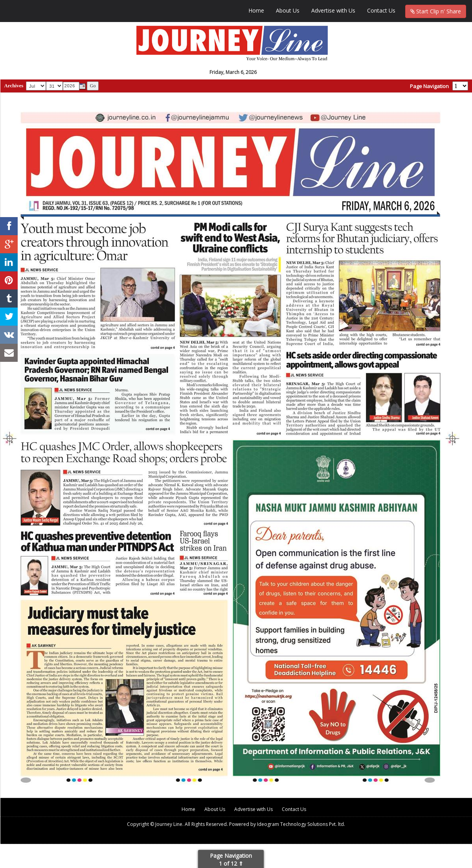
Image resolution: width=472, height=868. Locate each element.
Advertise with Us (333, 10)
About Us (288, 10)
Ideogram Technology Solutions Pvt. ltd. (301, 824)
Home (256, 10)
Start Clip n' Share (436, 11)
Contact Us (381, 10)
